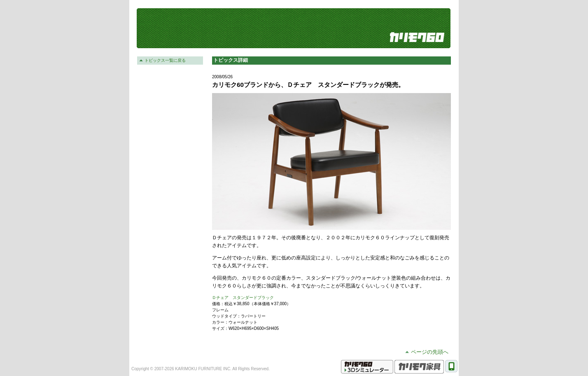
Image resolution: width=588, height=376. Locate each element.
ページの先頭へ (430, 352)
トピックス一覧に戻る (165, 60)
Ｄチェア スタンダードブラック (243, 298)
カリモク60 (417, 37)
